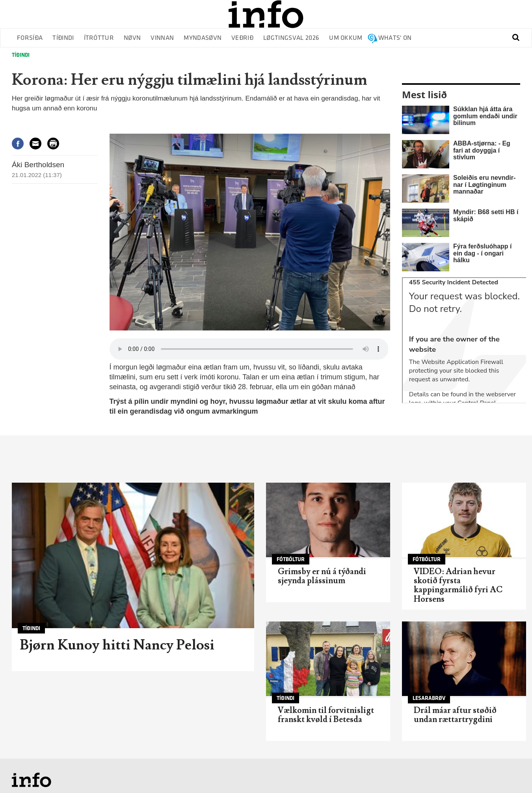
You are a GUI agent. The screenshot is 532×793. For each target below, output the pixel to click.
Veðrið (242, 38)
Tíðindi (63, 38)
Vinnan (162, 38)
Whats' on (395, 38)
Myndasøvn (203, 38)
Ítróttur (99, 38)
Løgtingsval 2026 (291, 38)
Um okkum (346, 38)
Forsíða (30, 38)
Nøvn (132, 38)
